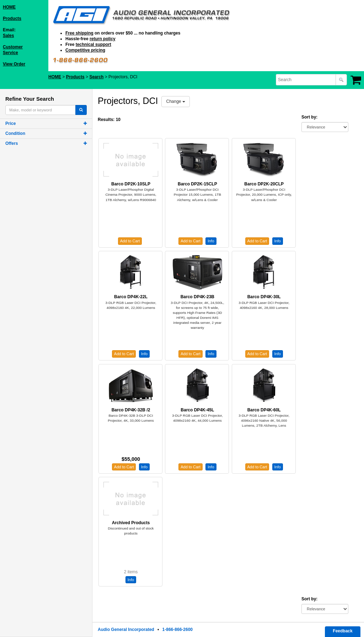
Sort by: (309, 117)
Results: (106, 120)
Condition (15, 133)
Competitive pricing (85, 50)
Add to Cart (130, 241)
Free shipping (79, 33)
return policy (103, 39)
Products (12, 19)
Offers (12, 143)
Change (175, 101)
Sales (8, 36)
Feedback (342, 631)
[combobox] (306, 80)
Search (96, 77)
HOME (9, 7)
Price (10, 123)
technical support (93, 44)
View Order (14, 64)
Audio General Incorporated (126, 630)
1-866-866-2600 (178, 630)
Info (211, 241)
